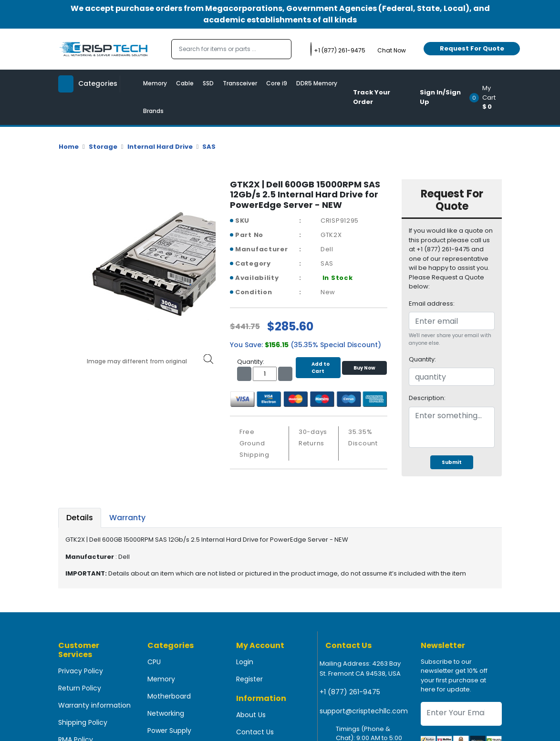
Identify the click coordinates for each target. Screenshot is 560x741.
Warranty (127, 518)
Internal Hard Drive (160, 147)
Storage (103, 147)
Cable (185, 83)
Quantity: (422, 359)
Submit (452, 462)
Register (249, 679)
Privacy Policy (81, 671)
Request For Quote (472, 48)
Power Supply (169, 731)
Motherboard (169, 696)
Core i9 (277, 83)
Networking (166, 713)
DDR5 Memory (317, 83)
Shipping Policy (83, 722)
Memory (155, 83)
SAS (209, 147)
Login (245, 662)
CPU (154, 662)
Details (80, 518)
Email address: (432, 304)
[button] (489, 97)
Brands (153, 111)
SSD (208, 83)
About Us (251, 715)
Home (69, 147)
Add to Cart (318, 368)
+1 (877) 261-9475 (350, 692)
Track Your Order (372, 97)
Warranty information (94, 705)
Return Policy (80, 688)
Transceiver (240, 83)
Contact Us (255, 732)
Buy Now (364, 368)
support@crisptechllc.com (364, 711)
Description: (427, 398)
